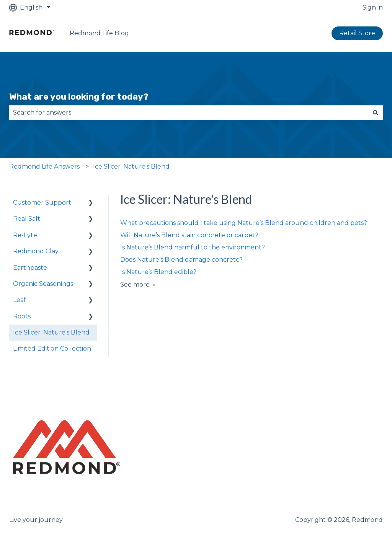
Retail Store (357, 33)
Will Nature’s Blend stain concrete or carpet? (189, 235)
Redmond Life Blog (99, 33)
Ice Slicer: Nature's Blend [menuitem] (51, 332)
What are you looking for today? (79, 97)
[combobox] (189, 113)
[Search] (376, 113)
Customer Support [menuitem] (42, 203)
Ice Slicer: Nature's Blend (131, 166)
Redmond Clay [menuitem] (36, 251)
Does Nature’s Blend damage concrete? (181, 260)
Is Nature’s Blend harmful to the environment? (193, 247)
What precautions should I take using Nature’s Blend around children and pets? (244, 223)
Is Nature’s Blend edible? (158, 272)
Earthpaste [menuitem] (30, 268)
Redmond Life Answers (44, 166)
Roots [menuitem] (22, 316)
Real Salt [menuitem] (27, 219)
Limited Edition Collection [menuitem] (52, 348)
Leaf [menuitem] (20, 300)
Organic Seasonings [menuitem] (43, 284)
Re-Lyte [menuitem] (25, 235)
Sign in (373, 7)
